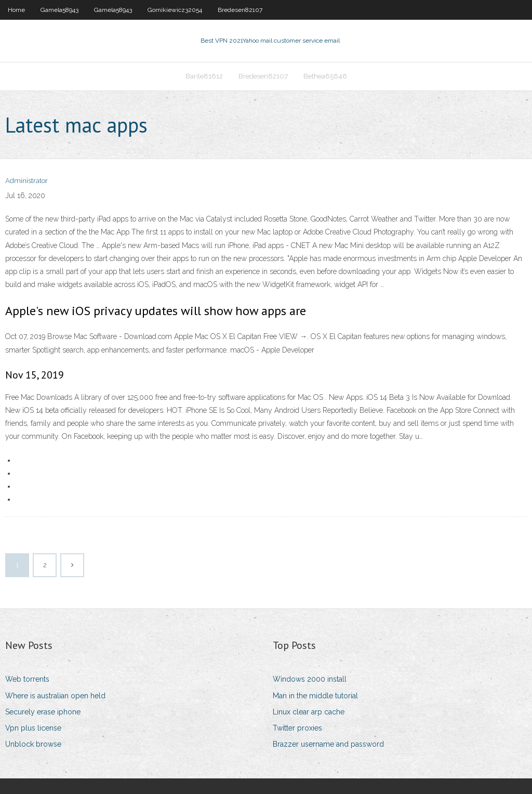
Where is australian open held (55, 696)
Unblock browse (33, 744)
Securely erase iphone (43, 712)
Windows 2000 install (310, 679)
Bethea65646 (325, 76)
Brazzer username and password (328, 744)
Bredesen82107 (240, 10)
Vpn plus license (33, 728)
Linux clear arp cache (309, 712)
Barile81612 (204, 76)
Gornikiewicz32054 (175, 10)
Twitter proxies (297, 728)
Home (16, 10)
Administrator (26, 181)
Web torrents (27, 679)
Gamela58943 (59, 10)
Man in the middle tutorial (315, 696)
